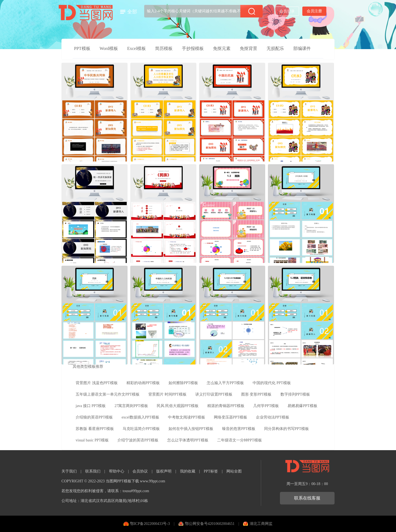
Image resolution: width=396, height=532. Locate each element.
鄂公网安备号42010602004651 (210, 524)
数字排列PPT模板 (295, 394)
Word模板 (109, 48)
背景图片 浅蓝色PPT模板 (97, 383)
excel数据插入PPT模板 (140, 417)
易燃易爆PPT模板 (302, 406)
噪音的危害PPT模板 (239, 429)
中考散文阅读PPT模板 (187, 417)
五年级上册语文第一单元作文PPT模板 (108, 394)
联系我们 (93, 471)
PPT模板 (82, 48)
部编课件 (302, 48)
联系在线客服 (307, 498)
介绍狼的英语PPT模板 (94, 417)
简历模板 (164, 48)
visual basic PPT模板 (92, 440)
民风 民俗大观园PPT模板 (178, 406)
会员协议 (140, 471)
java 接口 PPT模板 (91, 406)
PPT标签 (211, 471)
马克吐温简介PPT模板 (141, 429)
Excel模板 (137, 48)
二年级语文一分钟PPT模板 (240, 440)
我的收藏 (188, 471)
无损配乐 (275, 48)
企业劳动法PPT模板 (273, 417)
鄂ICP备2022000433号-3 (150, 524)
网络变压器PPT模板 (230, 417)
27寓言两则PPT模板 (131, 406)
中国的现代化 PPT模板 (272, 383)
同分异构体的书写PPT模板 (286, 429)
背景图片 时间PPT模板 (167, 394)
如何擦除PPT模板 (183, 383)
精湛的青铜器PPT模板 (226, 406)
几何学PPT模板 (266, 406)
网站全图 (234, 471)
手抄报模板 (193, 48)
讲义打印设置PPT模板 (214, 394)
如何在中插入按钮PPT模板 (191, 429)
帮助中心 (117, 471)
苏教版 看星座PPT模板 (95, 429)
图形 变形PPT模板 (256, 394)
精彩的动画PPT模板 (143, 383)
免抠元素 (222, 48)
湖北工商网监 (261, 524)
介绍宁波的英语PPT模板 (138, 440)
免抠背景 (249, 48)
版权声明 (164, 471)
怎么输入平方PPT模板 (225, 383)
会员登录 (287, 11)
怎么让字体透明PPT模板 (188, 440)
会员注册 (314, 11)
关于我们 (69, 471)
